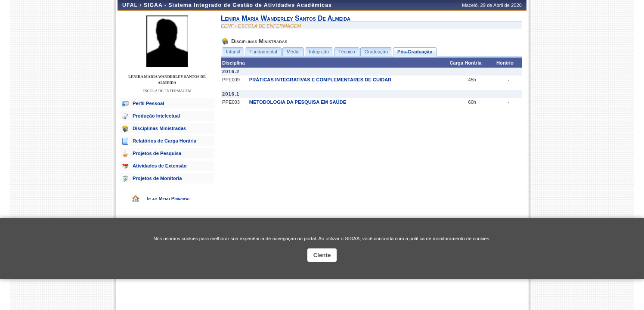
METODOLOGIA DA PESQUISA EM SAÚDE (298, 102)
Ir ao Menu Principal (169, 198)
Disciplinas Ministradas (159, 128)
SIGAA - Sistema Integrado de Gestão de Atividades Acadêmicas (238, 5)
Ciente (322, 255)
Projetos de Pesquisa (157, 153)
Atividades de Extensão (160, 166)
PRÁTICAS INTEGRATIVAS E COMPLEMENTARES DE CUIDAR (320, 80)
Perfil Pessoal (148, 103)
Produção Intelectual (156, 116)
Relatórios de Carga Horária (164, 141)
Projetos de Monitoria (157, 178)
